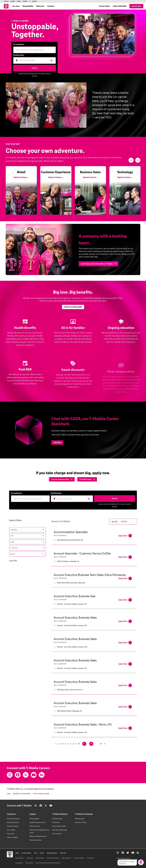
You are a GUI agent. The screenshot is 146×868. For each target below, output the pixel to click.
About (17, 853)
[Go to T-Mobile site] (6, 6)
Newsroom (40, 6)
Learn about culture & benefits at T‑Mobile (98, 267)
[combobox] (34, 60)
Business (13, 1)
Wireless (6, 1)
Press (36, 853)
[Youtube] (34, 775)
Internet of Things (81, 822)
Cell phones (56, 822)
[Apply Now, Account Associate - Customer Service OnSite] (125, 557)
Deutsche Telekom (52, 853)
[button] (52, 60)
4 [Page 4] (63, 744)
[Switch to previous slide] (131, 160)
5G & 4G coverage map (60, 830)
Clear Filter (13, 561)
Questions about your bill (38, 822)
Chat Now (57, 443)
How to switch (57, 834)
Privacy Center (40, 858)
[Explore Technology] (125, 177)
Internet (25, 1)
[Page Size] (101, 744)
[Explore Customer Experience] (56, 177)
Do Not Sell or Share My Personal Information (48, 863)
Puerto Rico (63, 853)
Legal (9, 794)
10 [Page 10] (79, 744)
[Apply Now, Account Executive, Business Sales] (125, 621)
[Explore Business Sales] (90, 177)
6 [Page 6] (68, 744)
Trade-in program (12, 837)
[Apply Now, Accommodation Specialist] (125, 536)
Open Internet (29, 863)
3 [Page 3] (60, 744)
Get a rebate (11, 830)
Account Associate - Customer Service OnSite (82, 553)
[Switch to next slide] (138, 160)
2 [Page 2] (58, 744)
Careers (42, 853)
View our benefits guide (73, 310)
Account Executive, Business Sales (75, 618)
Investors (51, 6)
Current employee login (62, 479)
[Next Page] (84, 744)
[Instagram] (10, 775)
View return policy (13, 826)
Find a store (11, 834)
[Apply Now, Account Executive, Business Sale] (125, 600)
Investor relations (26, 853)
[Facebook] (18, 775)
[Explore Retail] (21, 177)
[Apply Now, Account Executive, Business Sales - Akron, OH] (125, 728)
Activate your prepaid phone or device (39, 831)
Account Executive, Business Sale (75, 596)
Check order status (13, 822)
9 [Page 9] (76, 744)
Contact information (13, 819)
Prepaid (19, 1)
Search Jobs (136, 6)
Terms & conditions (79, 858)
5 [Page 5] (66, 744)
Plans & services (35, 826)
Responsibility (28, 6)
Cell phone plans (57, 819)
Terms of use (90, 858)
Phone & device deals (59, 826)
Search (35, 68)
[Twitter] (26, 775)
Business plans (80, 819)
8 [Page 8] (73, 744)
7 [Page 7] (71, 744)
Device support (34, 819)
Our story (16, 6)
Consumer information (53, 858)
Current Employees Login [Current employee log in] (41, 794)
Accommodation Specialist (71, 532)
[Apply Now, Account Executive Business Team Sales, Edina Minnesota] (125, 578)
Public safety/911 (66, 858)
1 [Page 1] (55, 744)
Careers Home (104, 6)
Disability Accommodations (22, 794)
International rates (35, 840)
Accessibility (19, 863)
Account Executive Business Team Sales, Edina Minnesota (90, 575)
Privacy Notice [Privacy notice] (20, 858)
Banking (35, 1)
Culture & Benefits (120, 6)
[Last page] (91, 744)
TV (30, 1)
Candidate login (87, 479)
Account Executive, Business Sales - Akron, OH (83, 724)
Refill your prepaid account (38, 836)
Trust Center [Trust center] (30, 858)
